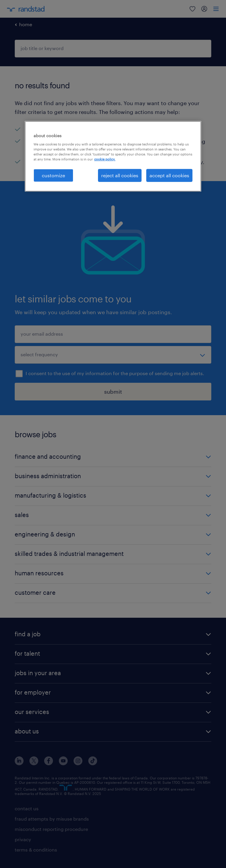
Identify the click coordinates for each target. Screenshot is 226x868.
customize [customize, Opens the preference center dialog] (53, 175)
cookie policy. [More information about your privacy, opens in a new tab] (105, 159)
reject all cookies (120, 175)
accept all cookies (169, 175)
